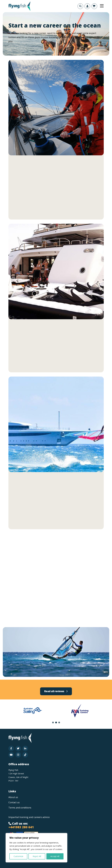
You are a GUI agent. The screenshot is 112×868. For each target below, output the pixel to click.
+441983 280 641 (21, 827)
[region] (36, 848)
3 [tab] (59, 722)
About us (13, 797)
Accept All (55, 856)
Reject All (37, 856)
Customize (18, 856)
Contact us (14, 802)
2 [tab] (56, 722)
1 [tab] (53, 722)
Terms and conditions (20, 808)
